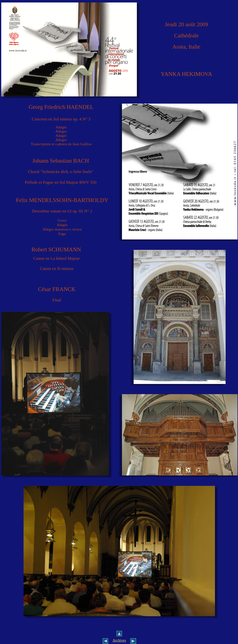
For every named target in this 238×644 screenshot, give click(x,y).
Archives (119, 640)
